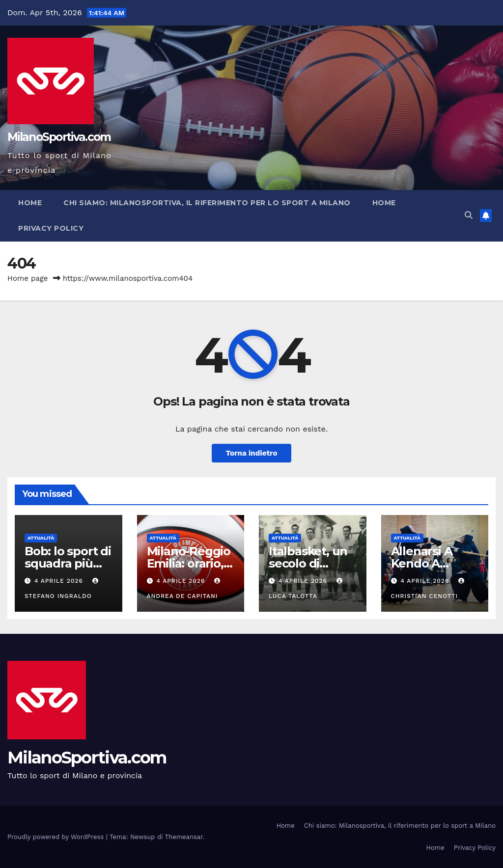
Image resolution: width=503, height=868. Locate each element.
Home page (28, 278)
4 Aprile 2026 (60, 581)
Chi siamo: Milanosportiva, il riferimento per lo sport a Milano (207, 203)
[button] (469, 215)
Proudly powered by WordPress (57, 837)
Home (30, 203)
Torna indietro (251, 453)
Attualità (41, 538)
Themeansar (184, 837)
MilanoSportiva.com (59, 137)
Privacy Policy (51, 228)
